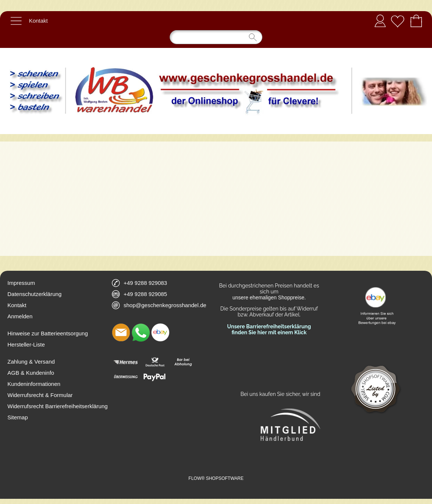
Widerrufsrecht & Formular (40, 395)
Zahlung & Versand (31, 362)
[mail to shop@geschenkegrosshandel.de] (121, 332)
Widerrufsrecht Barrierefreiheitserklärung (58, 406)
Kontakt (38, 21)
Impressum (21, 283)
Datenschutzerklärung (35, 294)
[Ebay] (160, 332)
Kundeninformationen (34, 384)
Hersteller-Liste (26, 344)
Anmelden (380, 21)
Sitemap (18, 417)
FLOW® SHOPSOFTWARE (216, 478)
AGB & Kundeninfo (31, 373)
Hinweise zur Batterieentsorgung (48, 333)
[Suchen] (216, 37)
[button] (16, 21)
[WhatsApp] (141, 332)
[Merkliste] (397, 21)
